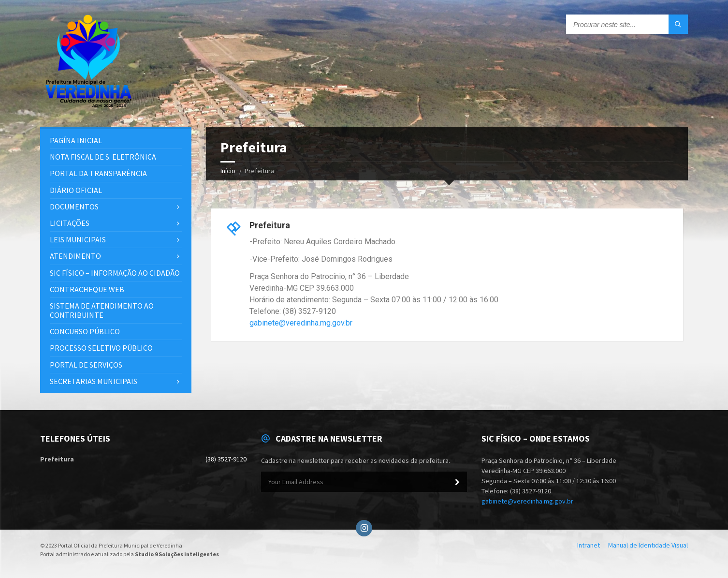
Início (228, 171)
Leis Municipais (78, 239)
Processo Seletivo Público (101, 348)
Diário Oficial (76, 190)
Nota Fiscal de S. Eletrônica (103, 157)
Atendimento (75, 256)
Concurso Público (85, 331)
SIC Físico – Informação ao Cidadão (115, 273)
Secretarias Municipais (94, 381)
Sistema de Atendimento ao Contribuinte (102, 310)
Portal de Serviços (86, 365)
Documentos (74, 207)
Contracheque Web (87, 289)
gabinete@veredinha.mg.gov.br (301, 323)
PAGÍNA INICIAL (76, 140)
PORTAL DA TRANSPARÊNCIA (98, 173)
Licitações (70, 223)
